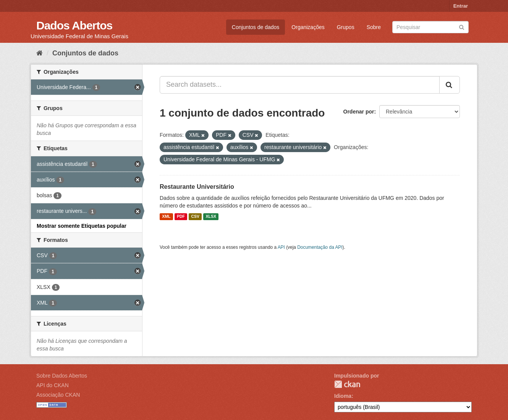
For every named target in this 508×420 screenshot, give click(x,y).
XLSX (211, 217)
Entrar (461, 6)
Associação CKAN (58, 395)
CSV (195, 217)
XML (166, 217)
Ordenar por (359, 112)
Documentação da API (320, 247)
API (281, 247)
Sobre (374, 27)
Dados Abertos (74, 25)
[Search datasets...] (300, 85)
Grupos (346, 27)
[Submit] (462, 27)
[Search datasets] (430, 27)
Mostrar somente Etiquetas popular (82, 226)
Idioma (343, 396)
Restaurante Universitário (197, 187)
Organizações (308, 27)
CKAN (347, 384)
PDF (181, 217)
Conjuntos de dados (256, 27)
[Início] (40, 53)
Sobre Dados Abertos (62, 376)
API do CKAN (53, 385)
